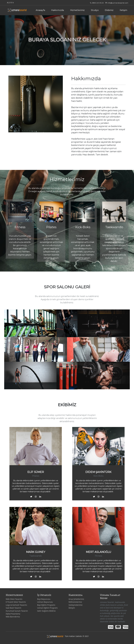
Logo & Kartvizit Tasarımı (16, 605)
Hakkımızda (58, 10)
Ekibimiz (109, 10)
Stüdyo (95, 10)
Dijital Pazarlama (13, 614)
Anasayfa (40, 10)
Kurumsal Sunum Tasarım (17, 611)
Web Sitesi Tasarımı (14, 599)
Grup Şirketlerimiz (76, 599)
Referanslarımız (75, 602)
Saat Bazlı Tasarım (13, 608)
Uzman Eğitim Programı (47, 608)
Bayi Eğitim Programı (46, 605)
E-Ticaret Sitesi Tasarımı (16, 602)
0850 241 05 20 (98, 3)
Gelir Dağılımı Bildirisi (46, 611)
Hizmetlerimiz (77, 10)
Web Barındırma (13, 617)
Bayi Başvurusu (44, 599)
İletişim (123, 10)
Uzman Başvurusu (45, 602)
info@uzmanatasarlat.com (118, 3)
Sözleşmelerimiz (76, 605)
